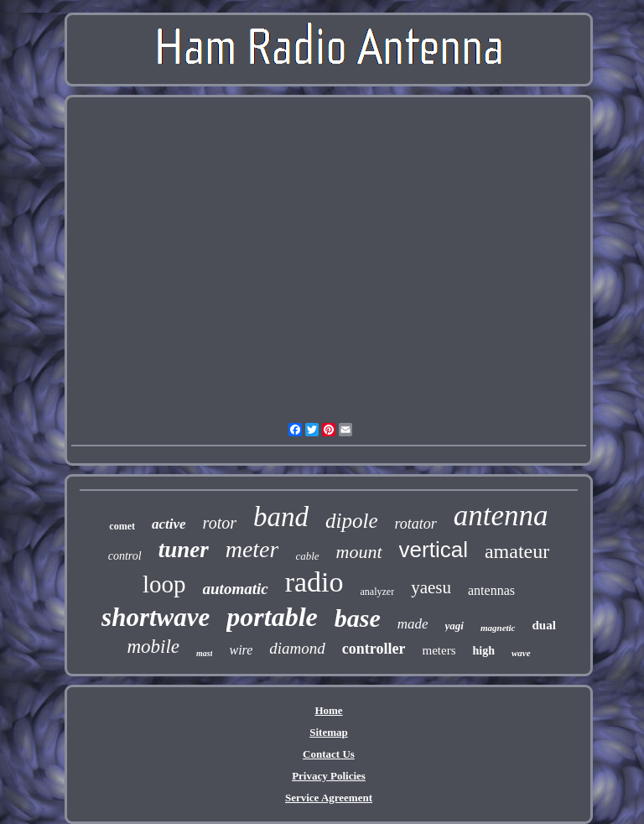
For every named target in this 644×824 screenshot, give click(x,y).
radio (314, 582)
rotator (416, 524)
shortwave (156, 617)
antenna (501, 516)
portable (272, 617)
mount (359, 552)
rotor (220, 523)
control (125, 556)
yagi (454, 626)
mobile (153, 647)
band (281, 517)
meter (252, 549)
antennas (491, 590)
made (413, 624)
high (483, 651)
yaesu (431, 587)
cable (307, 556)
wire (241, 650)
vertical (434, 550)
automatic (236, 589)
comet (122, 526)
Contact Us (329, 754)
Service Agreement (329, 798)
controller (374, 649)
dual (544, 625)
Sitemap (329, 732)
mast (204, 653)
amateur (517, 551)
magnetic (498, 628)
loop (164, 584)
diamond (297, 648)
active (169, 524)
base (358, 618)
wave (521, 653)
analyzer (378, 592)
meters (439, 650)
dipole (352, 521)
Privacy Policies (329, 776)
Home (328, 710)
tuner (184, 550)
